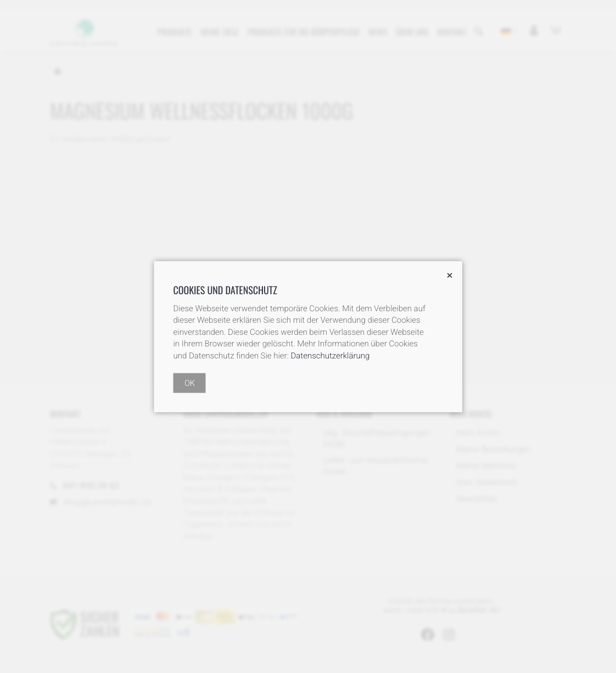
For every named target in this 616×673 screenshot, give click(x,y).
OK (190, 383)
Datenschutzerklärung (330, 355)
